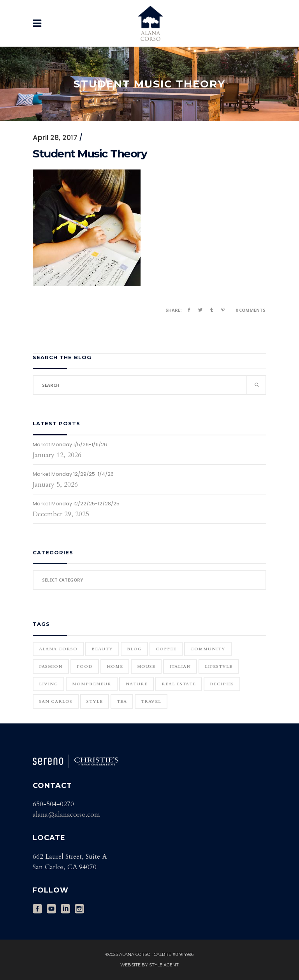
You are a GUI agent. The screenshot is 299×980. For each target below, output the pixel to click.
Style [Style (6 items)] (95, 701)
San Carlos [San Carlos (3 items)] (56, 701)
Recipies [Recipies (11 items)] (222, 684)
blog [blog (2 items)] (134, 649)
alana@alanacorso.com (66, 815)
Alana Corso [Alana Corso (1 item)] (58, 649)
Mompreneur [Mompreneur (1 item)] (92, 684)
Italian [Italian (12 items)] (180, 666)
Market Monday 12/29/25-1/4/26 (73, 474)
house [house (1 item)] (146, 666)
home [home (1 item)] (115, 666)
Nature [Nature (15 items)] (136, 684)
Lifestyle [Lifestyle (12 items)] (219, 666)
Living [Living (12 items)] (48, 684)
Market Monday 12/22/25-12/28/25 (76, 504)
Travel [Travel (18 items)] (151, 701)
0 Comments (251, 310)
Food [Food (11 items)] (85, 666)
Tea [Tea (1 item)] (122, 701)
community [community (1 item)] (208, 649)
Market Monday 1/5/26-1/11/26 (70, 445)
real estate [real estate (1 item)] (179, 684)
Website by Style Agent (149, 965)
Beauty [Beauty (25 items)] (102, 649)
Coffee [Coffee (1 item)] (166, 649)
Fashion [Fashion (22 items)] (51, 666)
